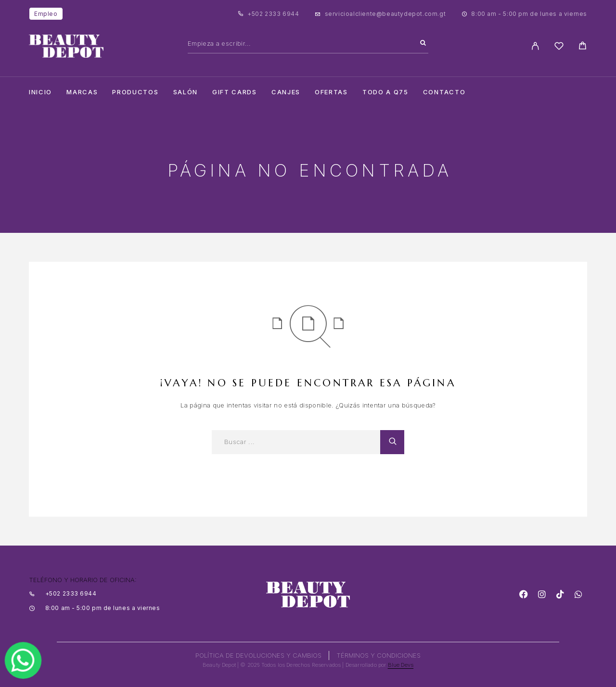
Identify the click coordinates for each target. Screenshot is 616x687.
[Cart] (583, 47)
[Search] (423, 43)
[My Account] (535, 46)
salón (186, 92)
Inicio (40, 92)
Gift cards (235, 92)
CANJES (286, 92)
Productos (135, 92)
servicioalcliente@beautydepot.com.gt (385, 14)
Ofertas (331, 92)
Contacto (444, 92)
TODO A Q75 (385, 92)
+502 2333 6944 (273, 14)
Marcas (82, 92)
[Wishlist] (559, 47)
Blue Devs (401, 665)
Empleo (46, 14)
